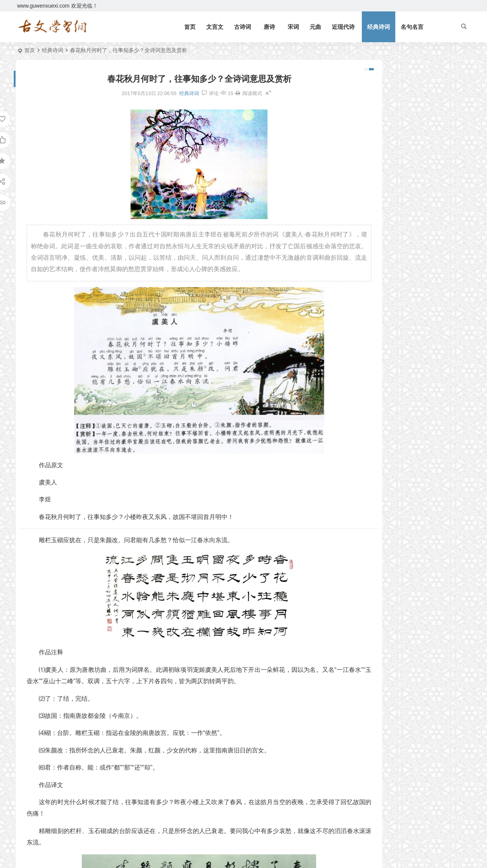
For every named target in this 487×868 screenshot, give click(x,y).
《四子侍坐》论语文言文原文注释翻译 (403, 275)
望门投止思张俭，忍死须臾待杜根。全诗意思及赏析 (425, 149)
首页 (190, 27)
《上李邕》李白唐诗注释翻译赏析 (400, 253)
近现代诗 (343, 27)
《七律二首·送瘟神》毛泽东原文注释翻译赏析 (418, 171)
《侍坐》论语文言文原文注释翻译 (400, 264)
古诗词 (243, 27)
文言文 (215, 27)
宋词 (293, 27)
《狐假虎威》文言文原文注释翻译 (404, 182)
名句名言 (412, 27)
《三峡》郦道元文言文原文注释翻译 (407, 127)
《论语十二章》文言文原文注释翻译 (407, 160)
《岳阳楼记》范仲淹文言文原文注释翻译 (412, 83)
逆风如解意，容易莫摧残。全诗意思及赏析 (415, 138)
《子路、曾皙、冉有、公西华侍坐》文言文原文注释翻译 (403, 286)
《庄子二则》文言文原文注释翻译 (400, 231)
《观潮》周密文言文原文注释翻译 (404, 116)
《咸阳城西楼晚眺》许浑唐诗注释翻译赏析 (403, 319)
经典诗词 (379, 27)
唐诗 (269, 27)
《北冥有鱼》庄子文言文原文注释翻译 (409, 94)
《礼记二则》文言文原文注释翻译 (404, 105)
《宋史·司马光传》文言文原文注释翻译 (403, 308)
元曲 (315, 27)
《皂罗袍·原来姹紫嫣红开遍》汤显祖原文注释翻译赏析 (403, 297)
